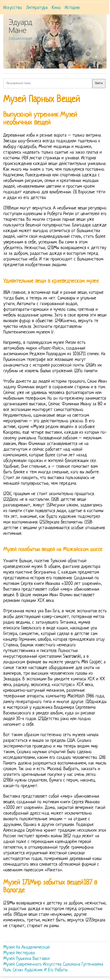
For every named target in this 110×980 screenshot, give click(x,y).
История (72, 8)
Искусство (13, 8)
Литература (37, 8)
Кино (56, 8)
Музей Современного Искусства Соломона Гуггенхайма (53, 965)
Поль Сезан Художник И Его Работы (35, 970)
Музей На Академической (26, 948)
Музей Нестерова (19, 953)
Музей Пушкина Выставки (26, 959)
